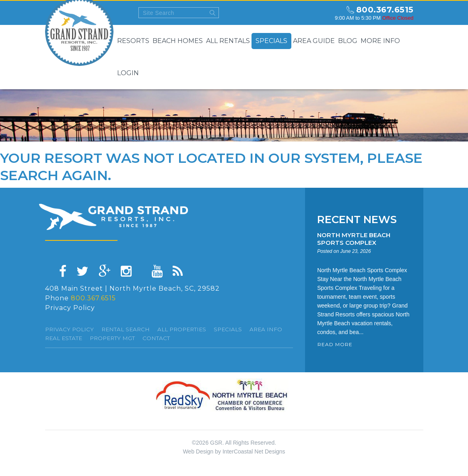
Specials (271, 41)
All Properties (182, 329)
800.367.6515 (385, 10)
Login (128, 73)
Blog (348, 41)
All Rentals (228, 41)
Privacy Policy (70, 308)
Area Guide (314, 41)
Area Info (266, 329)
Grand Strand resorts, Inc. (113, 217)
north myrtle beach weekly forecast (321, 13)
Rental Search (126, 329)
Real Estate (64, 338)
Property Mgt (112, 338)
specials (228, 329)
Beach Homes (178, 41)
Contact (156, 338)
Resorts (133, 41)
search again (54, 175)
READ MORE (335, 344)
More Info (380, 41)
